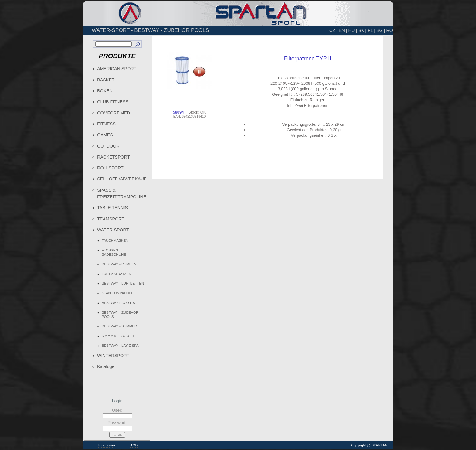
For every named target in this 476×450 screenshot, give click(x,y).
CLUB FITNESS (113, 102)
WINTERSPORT (113, 356)
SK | (362, 30)
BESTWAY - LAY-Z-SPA (120, 346)
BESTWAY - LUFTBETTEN (123, 283)
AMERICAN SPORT (117, 69)
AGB (134, 445)
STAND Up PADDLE (118, 293)
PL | (371, 30)
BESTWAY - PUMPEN (119, 264)
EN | (343, 30)
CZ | (333, 30)
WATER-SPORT (113, 230)
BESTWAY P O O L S (118, 303)
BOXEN (105, 91)
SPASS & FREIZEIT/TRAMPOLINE (122, 193)
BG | (381, 30)
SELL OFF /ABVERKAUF (122, 179)
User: (117, 410)
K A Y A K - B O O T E (119, 336)
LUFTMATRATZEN (116, 274)
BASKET (106, 80)
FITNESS (106, 124)
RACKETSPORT (114, 157)
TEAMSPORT (111, 219)
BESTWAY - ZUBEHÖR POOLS (120, 315)
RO (389, 30)
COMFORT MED (114, 113)
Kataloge (106, 366)
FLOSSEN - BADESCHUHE (114, 252)
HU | (353, 30)
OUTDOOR (108, 146)
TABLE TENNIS (112, 208)
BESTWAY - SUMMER (119, 326)
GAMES (105, 135)
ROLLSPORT (110, 168)
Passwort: (117, 423)
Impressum (106, 445)
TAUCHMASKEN (115, 240)
